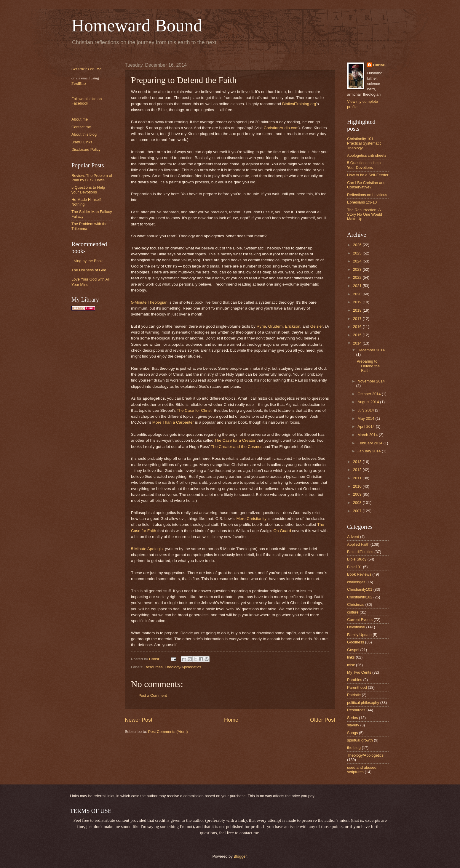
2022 (358, 277)
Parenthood (357, 687)
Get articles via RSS (87, 69)
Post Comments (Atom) (168, 732)
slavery (353, 725)
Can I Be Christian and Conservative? (366, 185)
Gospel (353, 650)
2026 (358, 245)
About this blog (84, 134)
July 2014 (366, 410)
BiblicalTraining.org (299, 104)
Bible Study (357, 559)
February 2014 (370, 443)
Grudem (275, 326)
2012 (358, 470)
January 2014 (370, 451)
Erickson (293, 326)
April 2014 (367, 426)
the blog (354, 748)
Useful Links (82, 142)
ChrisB (379, 65)
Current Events (360, 620)
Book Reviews (359, 574)
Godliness (356, 642)
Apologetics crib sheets (367, 155)
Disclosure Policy (86, 149)
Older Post (323, 720)
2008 (358, 503)
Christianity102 (360, 597)
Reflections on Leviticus (367, 195)
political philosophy (363, 703)
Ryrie (261, 326)
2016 (358, 327)
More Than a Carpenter (173, 422)
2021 (358, 286)
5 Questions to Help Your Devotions (364, 165)
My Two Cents (359, 672)
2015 (358, 335)
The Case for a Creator (235, 440)
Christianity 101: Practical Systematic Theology (364, 143)
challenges (356, 582)
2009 (358, 494)
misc (351, 665)
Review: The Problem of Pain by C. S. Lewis (92, 178)
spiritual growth (360, 740)
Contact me (81, 127)
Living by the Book (87, 261)
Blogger (240, 856)
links (351, 657)
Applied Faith (358, 544)
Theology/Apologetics (183, 667)
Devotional (356, 627)
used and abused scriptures (362, 770)
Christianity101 (360, 589)
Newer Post (139, 720)
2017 (358, 319)
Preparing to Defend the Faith (368, 366)
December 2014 (371, 350)
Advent (353, 537)
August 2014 (369, 402)
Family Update (359, 635)
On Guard (282, 531)
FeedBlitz (79, 84)
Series (353, 718)
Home (231, 720)
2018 (358, 310)
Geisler (317, 326)
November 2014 (371, 381)
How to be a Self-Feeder (368, 175)
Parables (355, 680)
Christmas (356, 604)
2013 (358, 462)
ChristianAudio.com (281, 128)
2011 (358, 478)
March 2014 (368, 435)
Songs (353, 733)
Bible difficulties (360, 552)
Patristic (354, 695)
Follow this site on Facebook (87, 101)
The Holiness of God (89, 270)
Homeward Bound (137, 25)
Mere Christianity (251, 519)
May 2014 (366, 418)
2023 (358, 269)
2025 (358, 253)
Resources (154, 667)
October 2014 (370, 394)
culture (353, 612)
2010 (358, 486)
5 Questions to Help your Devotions (88, 190)
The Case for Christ (194, 410)
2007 (358, 511)
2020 (358, 294)
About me (80, 119)
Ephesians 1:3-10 (362, 202)
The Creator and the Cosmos (237, 447)
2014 (358, 343)
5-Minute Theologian (149, 302)
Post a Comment (153, 695)
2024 (358, 261)
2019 (358, 302)
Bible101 (354, 567)
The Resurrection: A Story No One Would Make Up (365, 214)
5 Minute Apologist (147, 549)
